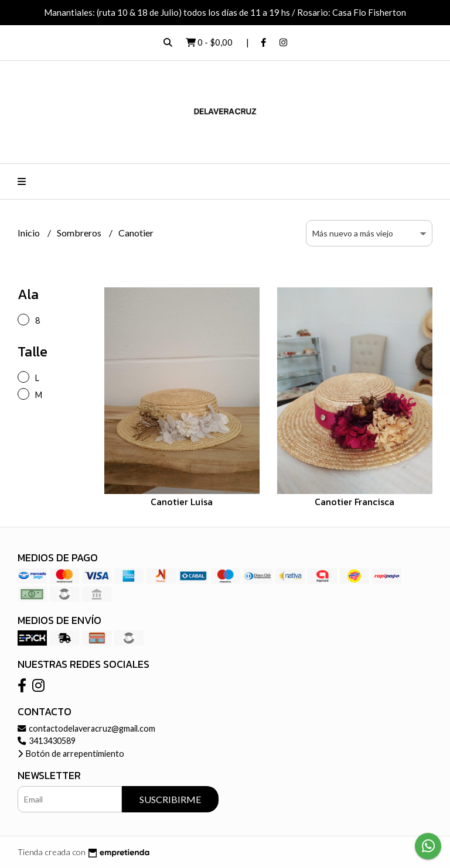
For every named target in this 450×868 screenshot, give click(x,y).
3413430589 (47, 741)
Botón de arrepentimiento (71, 754)
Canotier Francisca (354, 502)
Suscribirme (170, 799)
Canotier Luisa (182, 502)
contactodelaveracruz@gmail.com (86, 728)
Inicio (30, 233)
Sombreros (80, 233)
